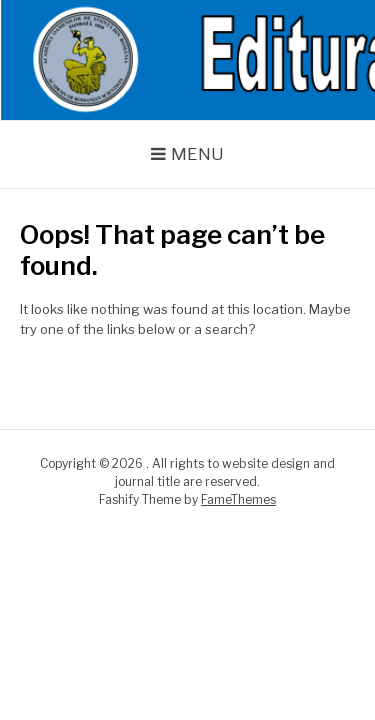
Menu (197, 154)
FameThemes (238, 499)
